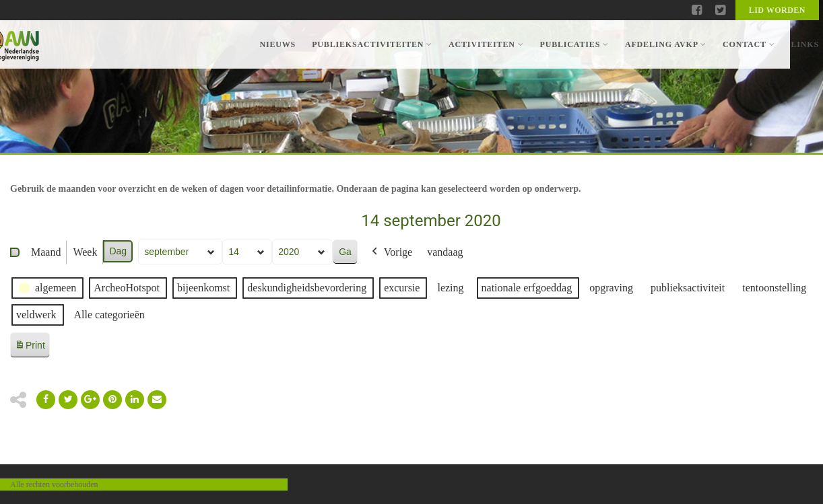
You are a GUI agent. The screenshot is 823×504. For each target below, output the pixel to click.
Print (30, 348)
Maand (46, 252)
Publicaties (574, 44)
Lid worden (777, 10)
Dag (118, 251)
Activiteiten (486, 44)
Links (805, 44)
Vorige (391, 252)
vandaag (445, 252)
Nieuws (277, 44)
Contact (749, 44)
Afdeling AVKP (666, 44)
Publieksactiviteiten (372, 44)
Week (85, 252)
